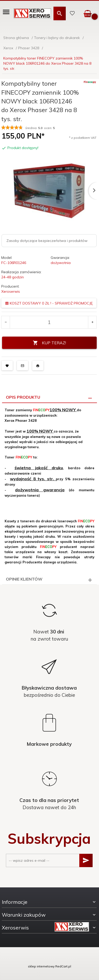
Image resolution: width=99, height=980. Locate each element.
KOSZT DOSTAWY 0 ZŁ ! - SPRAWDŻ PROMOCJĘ (49, 303)
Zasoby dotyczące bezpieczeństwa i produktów (47, 241)
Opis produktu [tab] (23, 397)
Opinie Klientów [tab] (24, 579)
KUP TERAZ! (49, 343)
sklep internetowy (41, 966)
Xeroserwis (11, 291)
